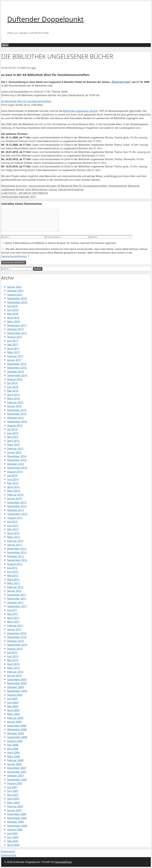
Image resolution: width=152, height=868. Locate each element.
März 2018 (14, 321)
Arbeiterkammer (118, 186)
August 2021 (15, 295)
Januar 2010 (14, 675)
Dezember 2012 (17, 549)
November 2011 (17, 599)
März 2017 (14, 352)
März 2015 (14, 445)
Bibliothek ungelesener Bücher (80, 111)
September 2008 (17, 737)
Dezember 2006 (17, 814)
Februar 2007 (15, 806)
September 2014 (17, 468)
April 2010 (13, 664)
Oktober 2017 (15, 329)
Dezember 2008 (17, 726)
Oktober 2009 (15, 687)
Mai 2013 (13, 529)
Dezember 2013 (17, 502)
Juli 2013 (12, 522)
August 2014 (15, 472)
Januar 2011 (14, 629)
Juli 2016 (12, 383)
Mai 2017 (13, 344)
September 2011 (17, 606)
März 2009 (14, 714)
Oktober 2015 (15, 418)
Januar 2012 (14, 591)
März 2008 (14, 756)
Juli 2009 (12, 699)
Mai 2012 (13, 575)
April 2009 (13, 710)
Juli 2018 (12, 306)
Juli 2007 (12, 787)
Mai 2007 (13, 795)
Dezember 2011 (17, 595)
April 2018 (13, 318)
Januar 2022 (14, 287)
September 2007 (17, 779)
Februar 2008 (15, 760)
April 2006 (13, 845)
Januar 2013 (14, 545)
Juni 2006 (13, 837)
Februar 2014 (15, 495)
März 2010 (14, 668)
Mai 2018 (13, 314)
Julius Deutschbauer (36, 189)
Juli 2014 (12, 475)
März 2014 (14, 491)
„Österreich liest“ (121, 82)
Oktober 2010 (15, 641)
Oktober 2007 (15, 776)
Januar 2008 (14, 764)
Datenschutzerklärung (14, 256)
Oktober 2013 (15, 510)
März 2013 (14, 537)
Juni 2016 (13, 387)
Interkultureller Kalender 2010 (18, 197)
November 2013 (17, 506)
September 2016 (17, 375)
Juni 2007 (13, 791)
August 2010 (15, 649)
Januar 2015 (14, 452)
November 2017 (17, 325)
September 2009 (17, 691)
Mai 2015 (13, 437)
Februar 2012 (15, 587)
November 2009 (17, 683)
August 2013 (15, 518)
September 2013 (17, 514)
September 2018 (17, 302)
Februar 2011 (15, 626)
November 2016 (17, 368)
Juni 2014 (13, 479)
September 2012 (17, 560)
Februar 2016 (15, 402)
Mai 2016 (13, 391)
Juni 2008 (13, 745)
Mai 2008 (13, 749)
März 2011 (14, 622)
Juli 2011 (12, 610)
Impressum (8, 851)
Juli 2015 (12, 429)
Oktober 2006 (15, 822)
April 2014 (13, 487)
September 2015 (17, 421)
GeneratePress (63, 862)
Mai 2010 (13, 660)
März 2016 (14, 398)
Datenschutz (9, 855)
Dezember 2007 (17, 768)
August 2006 (15, 829)
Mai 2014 (13, 483)
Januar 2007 (14, 810)
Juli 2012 (12, 568)
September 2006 (17, 826)
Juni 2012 (13, 572)
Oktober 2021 (15, 291)
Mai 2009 (13, 706)
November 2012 (17, 552)
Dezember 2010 (17, 633)
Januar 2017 (14, 360)
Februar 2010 (15, 672)
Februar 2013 (15, 541)
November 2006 (17, 818)
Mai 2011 (13, 614)
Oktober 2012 (15, 556)
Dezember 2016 (17, 364)
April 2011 (13, 618)
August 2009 (15, 695)
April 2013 (13, 533)
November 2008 (17, 729)
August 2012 (15, 564)
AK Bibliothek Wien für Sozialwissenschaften (26, 101)
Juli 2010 (12, 652)
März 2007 (14, 803)
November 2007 (17, 772)
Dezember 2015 (17, 410)
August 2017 (15, 337)
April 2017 (13, 348)
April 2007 (13, 799)
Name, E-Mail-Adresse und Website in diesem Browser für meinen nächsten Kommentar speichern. (61, 243)
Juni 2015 (13, 433)
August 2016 (15, 379)
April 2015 (13, 441)
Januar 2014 (14, 498)
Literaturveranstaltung (71, 189)
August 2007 (15, 783)
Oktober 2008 (15, 733)
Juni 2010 (13, 656)
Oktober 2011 (15, 602)
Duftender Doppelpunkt (45, 19)
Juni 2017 (13, 341)
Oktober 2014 (15, 464)
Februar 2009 (15, 718)
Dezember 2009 (17, 679)
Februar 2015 (15, 448)
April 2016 (13, 395)
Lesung (53, 189)
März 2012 (14, 583)
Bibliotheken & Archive (14, 186)
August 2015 (15, 425)
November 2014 (17, 460)
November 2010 (17, 637)
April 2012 (13, 579)
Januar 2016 (14, 406)
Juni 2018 (13, 310)
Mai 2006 (13, 841)
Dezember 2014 (17, 456)
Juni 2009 (13, 703)
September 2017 (17, 333)
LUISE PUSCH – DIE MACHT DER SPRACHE (25, 193)
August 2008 (15, 741)
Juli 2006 (12, 833)
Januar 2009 (14, 722)
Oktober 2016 (15, 372)
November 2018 (17, 298)
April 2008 (13, 752)
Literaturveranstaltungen (42, 186)
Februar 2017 (15, 356)
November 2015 (17, 414)
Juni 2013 (13, 525)
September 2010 (17, 645)
